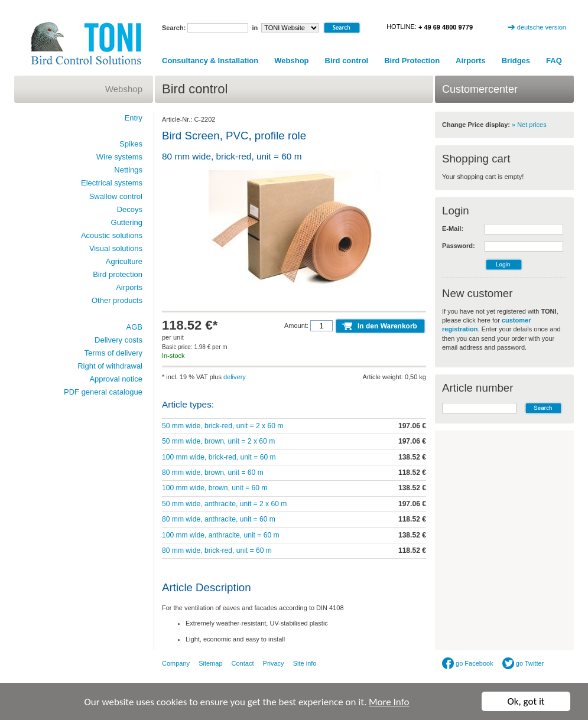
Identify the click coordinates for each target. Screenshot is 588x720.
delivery (235, 377)
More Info (389, 703)
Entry (134, 118)
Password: (459, 246)
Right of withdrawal (110, 366)
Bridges (516, 61)
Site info (305, 663)
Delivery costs (118, 340)
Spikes (131, 144)
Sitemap (210, 663)
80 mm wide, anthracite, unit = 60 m (219, 519)
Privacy (274, 663)
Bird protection (118, 274)
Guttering (127, 222)
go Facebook (468, 663)
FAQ (554, 61)
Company (176, 663)
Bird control (347, 61)
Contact (243, 663)
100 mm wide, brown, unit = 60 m (215, 488)
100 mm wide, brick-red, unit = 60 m (219, 457)
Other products (117, 300)
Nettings (128, 170)
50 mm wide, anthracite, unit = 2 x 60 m (224, 504)
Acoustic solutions (112, 235)
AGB (134, 327)
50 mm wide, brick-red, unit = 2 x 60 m (222, 426)
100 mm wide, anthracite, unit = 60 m (221, 535)
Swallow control (116, 196)
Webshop (291, 61)
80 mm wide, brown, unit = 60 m (213, 473)
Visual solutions (116, 248)
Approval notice (116, 379)
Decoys (130, 209)
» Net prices (529, 125)
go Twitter (523, 663)
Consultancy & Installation (210, 61)
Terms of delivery (113, 353)
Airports (471, 61)
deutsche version (542, 27)
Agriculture (124, 261)
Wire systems (119, 157)
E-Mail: (453, 229)
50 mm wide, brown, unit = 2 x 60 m (218, 441)
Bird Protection (412, 61)
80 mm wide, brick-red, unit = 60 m (217, 550)
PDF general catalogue (103, 392)
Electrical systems (112, 183)
